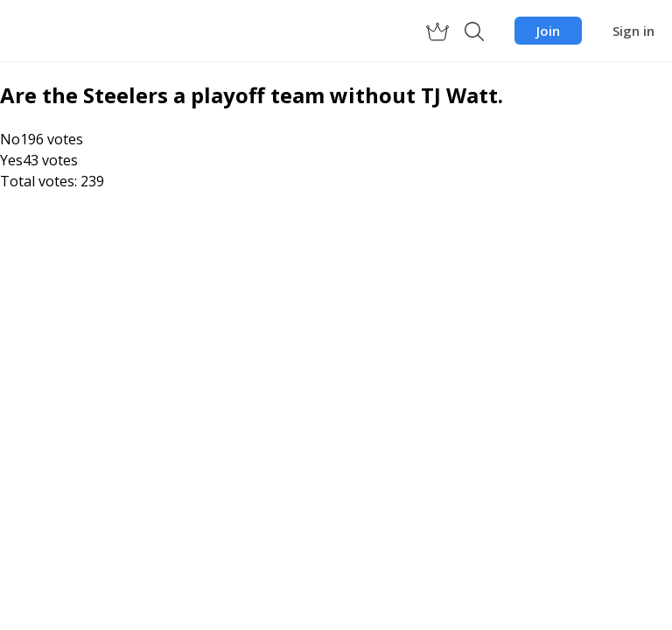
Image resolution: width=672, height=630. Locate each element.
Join (548, 31)
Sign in (633, 31)
